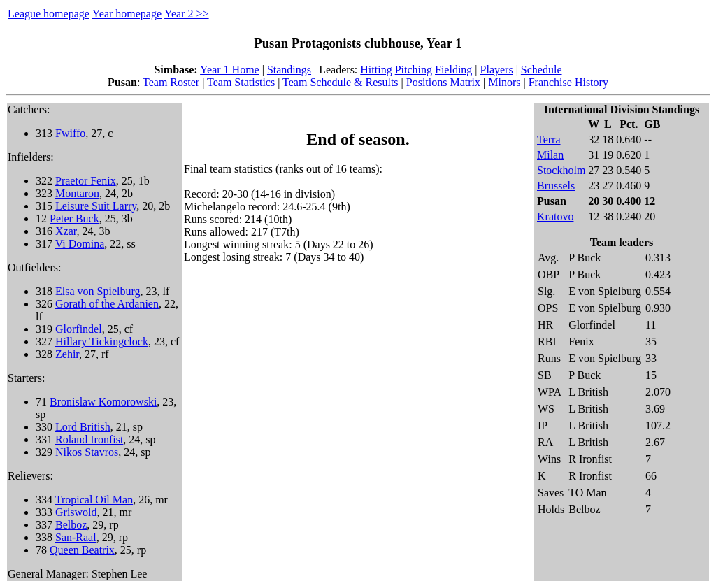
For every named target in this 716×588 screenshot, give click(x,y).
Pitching (414, 70)
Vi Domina (80, 244)
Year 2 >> (187, 14)
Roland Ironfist (89, 439)
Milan (550, 155)
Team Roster (171, 82)
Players (497, 70)
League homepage (49, 14)
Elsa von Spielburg (98, 291)
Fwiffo (70, 133)
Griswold (76, 512)
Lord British (83, 427)
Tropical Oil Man (94, 500)
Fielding (453, 70)
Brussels (556, 186)
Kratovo (555, 216)
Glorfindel (79, 329)
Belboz (71, 525)
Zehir (67, 354)
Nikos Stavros (87, 452)
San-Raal (76, 537)
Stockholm (561, 170)
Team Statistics (241, 82)
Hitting (376, 70)
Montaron (77, 193)
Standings (289, 70)
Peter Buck (74, 218)
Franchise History (568, 82)
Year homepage (127, 14)
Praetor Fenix (86, 181)
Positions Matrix (443, 82)
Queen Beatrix (82, 550)
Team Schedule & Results (341, 82)
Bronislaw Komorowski (103, 402)
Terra (549, 139)
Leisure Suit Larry (96, 206)
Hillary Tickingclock (102, 342)
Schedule (542, 70)
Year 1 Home (230, 70)
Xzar (66, 231)
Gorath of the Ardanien (107, 304)
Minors (504, 82)
